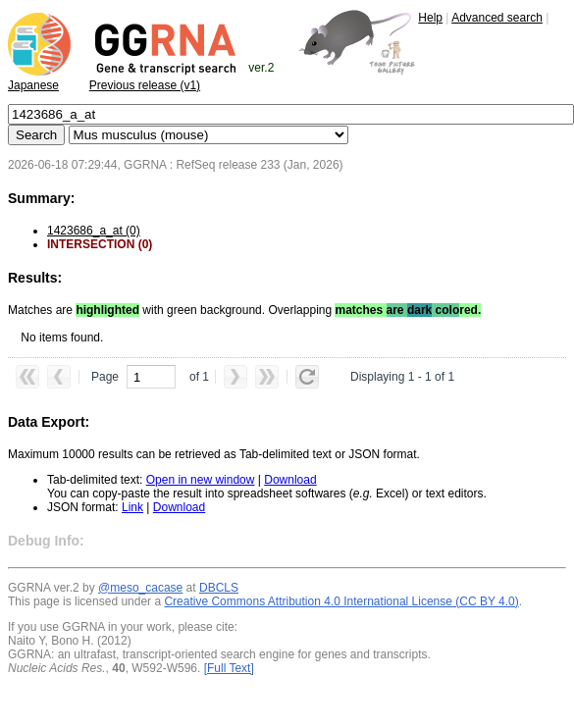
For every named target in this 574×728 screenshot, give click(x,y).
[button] (27, 377)
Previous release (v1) (145, 85)
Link (132, 507)
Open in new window (201, 480)
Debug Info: (46, 541)
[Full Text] (229, 668)
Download (290, 480)
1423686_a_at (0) (94, 231)
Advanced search (497, 18)
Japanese (33, 85)
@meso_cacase (140, 588)
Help (430, 18)
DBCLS (219, 588)
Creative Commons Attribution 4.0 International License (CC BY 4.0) (341, 601)
